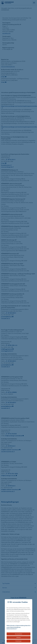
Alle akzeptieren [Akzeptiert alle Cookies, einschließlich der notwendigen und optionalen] (18, 634)
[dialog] (19, 622)
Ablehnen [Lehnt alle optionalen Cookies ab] (18, 637)
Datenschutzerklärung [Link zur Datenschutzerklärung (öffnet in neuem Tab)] (11, 629)
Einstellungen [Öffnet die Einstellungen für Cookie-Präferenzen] (18, 641)
